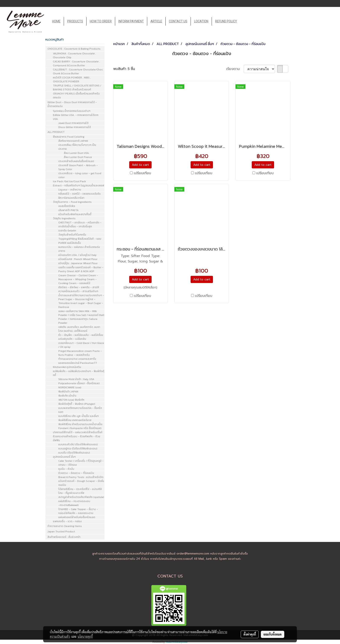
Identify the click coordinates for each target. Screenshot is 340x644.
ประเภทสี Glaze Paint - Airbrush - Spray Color (78, 167)
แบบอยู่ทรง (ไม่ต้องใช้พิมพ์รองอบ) (78, 449)
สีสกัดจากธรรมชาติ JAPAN (73, 141)
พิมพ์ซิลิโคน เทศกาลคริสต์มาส (75, 420)
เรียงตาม (235, 69)
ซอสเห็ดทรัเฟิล (67, 206)
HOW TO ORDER (101, 21)
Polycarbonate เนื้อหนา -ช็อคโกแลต (79, 383)
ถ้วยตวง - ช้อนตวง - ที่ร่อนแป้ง (76, 473)
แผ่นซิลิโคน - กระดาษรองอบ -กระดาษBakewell (74, 503)
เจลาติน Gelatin (67, 231)
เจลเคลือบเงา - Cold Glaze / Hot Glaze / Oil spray (81, 345)
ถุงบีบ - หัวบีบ (66, 469)
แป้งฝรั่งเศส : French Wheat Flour (78, 259)
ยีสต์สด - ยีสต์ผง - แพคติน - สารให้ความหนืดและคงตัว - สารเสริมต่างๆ (79, 289)
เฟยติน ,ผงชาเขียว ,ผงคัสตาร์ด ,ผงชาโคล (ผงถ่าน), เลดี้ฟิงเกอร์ (79, 329)
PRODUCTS (75, 21)
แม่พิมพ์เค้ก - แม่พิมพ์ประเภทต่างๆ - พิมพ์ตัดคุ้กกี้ (79, 373)
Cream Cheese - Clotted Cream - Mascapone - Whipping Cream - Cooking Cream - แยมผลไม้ (78, 279)
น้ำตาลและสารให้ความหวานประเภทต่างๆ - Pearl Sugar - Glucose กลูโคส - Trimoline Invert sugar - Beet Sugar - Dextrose (81, 301)
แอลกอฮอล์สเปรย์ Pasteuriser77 (78, 363)
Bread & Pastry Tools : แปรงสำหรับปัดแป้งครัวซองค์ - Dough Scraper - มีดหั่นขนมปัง (81, 481)
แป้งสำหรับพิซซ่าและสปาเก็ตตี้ (75, 214)
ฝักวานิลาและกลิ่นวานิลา (71, 198)
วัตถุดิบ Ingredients (64, 218)
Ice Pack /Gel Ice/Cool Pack (69, 181)
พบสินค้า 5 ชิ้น (124, 69)
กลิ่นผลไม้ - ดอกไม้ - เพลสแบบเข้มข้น (79, 194)
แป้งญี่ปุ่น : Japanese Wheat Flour (78, 263)
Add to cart (140, 165)
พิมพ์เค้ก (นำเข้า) (67, 396)
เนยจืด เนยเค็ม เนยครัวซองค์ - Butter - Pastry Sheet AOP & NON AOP (81, 269)
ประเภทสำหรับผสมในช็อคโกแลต (76, 161)
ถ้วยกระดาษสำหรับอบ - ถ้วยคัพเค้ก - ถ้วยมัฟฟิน (77, 438)
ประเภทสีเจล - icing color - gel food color (80, 175)
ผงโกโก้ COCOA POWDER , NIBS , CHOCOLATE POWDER (72, 80)
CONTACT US (178, 21)
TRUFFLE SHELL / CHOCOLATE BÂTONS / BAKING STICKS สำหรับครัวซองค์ (77, 88)
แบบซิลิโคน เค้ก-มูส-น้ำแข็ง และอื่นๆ (78, 416)
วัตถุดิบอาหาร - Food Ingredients (72, 202)
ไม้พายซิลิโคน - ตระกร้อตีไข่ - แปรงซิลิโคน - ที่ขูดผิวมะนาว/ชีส (80, 491)
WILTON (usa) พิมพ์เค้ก (71, 400)
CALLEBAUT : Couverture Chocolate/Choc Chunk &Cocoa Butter (78, 72)
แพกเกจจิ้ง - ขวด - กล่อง (67, 521)
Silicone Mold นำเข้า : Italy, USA (76, 379)
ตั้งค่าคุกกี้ (250, 634)
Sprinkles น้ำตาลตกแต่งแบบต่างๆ (72, 111)
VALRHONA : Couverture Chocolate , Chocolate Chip (74, 55)
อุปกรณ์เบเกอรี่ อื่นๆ (64, 457)
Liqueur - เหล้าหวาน (70, 190)
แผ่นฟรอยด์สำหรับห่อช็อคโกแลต (77, 517)
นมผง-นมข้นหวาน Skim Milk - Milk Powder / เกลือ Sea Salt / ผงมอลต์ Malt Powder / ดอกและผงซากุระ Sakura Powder (81, 317)
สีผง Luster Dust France (78, 157)
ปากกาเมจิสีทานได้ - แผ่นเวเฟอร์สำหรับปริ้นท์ (78, 432)
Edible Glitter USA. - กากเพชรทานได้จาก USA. (76, 117)
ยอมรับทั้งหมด (273, 634)
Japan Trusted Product (61, 532)
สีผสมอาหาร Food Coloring (69, 137)
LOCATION (201, 21)
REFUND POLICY (226, 21)
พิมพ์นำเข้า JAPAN (68, 392)
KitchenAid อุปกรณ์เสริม (67, 367)
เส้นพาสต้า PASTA (68, 210)
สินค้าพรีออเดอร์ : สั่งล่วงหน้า (64, 537)
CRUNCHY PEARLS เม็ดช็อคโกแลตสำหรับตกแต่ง (76, 96)
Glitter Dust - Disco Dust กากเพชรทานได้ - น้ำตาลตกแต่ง (72, 104)
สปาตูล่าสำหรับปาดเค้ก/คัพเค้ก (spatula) (81, 497)
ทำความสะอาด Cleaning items (65, 526)
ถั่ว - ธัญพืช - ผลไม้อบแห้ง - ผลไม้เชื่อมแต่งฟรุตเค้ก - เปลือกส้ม (81, 337)
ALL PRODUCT (56, 132)
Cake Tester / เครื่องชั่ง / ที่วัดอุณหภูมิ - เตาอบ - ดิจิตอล (81, 463)
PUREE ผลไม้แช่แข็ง (70, 243)
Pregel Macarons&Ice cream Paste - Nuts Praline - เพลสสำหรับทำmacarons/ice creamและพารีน (80, 355)
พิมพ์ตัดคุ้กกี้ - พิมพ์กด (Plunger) (77, 404)
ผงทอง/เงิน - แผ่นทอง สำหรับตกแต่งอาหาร (79, 249)
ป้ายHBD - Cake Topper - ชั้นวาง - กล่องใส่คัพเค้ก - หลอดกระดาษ (78, 511)
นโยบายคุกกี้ (85, 636)
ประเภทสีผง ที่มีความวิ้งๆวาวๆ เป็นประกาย (77, 147)
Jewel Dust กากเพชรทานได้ (73, 123)
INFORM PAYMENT (131, 21)
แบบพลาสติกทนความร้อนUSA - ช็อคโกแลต (80, 410)
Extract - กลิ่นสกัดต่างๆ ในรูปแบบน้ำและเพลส (79, 185)
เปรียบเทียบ (142, 173)
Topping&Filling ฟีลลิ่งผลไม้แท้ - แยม (80, 239)
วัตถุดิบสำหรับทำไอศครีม (72, 235)
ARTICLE (156, 21)
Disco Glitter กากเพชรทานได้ (75, 127)
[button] (244, 21)
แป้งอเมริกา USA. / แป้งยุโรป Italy (77, 255)
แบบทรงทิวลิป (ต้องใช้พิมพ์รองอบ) (78, 444)
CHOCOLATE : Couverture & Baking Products (74, 49)
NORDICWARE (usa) (70, 387)
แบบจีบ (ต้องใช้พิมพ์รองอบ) (74, 453)
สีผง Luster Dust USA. (77, 153)
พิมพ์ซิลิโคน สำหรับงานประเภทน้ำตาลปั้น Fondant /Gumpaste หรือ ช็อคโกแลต (80, 426)
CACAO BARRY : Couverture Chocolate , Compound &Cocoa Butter (76, 63)
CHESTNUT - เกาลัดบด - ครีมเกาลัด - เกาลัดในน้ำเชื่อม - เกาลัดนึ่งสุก (80, 224)
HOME (56, 21)
